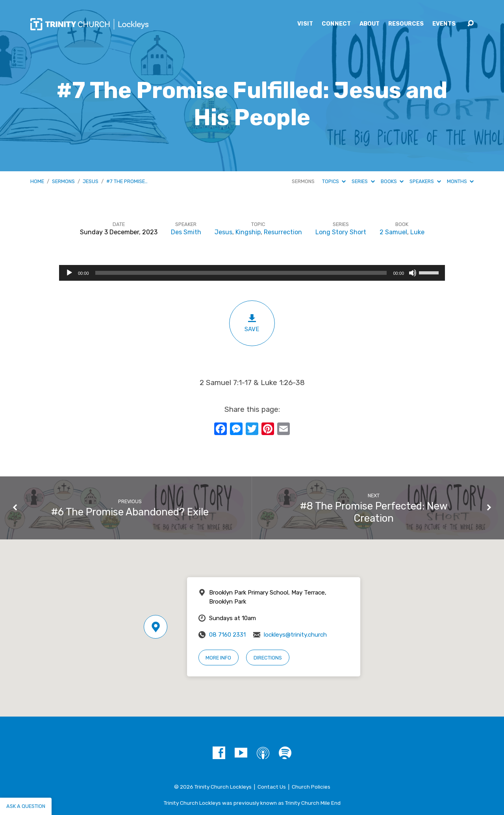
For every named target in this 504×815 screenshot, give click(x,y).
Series (363, 181)
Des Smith (186, 232)
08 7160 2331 (227, 635)
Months (460, 181)
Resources (406, 24)
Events (444, 24)
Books (392, 181)
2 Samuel (393, 232)
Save (252, 323)
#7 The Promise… (127, 181)
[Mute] (413, 273)
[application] (252, 273)
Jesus (91, 181)
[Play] (69, 273)
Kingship (248, 232)
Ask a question (26, 806)
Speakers (425, 181)
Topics (334, 181)
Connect (336, 24)
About (370, 24)
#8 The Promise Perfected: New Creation (374, 512)
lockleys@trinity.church (295, 635)
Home (37, 181)
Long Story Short (341, 232)
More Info (218, 658)
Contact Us (272, 787)
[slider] (241, 273)
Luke (417, 232)
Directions (268, 658)
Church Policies (311, 787)
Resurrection (283, 232)
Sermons (63, 181)
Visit (305, 24)
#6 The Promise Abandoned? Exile (130, 512)
